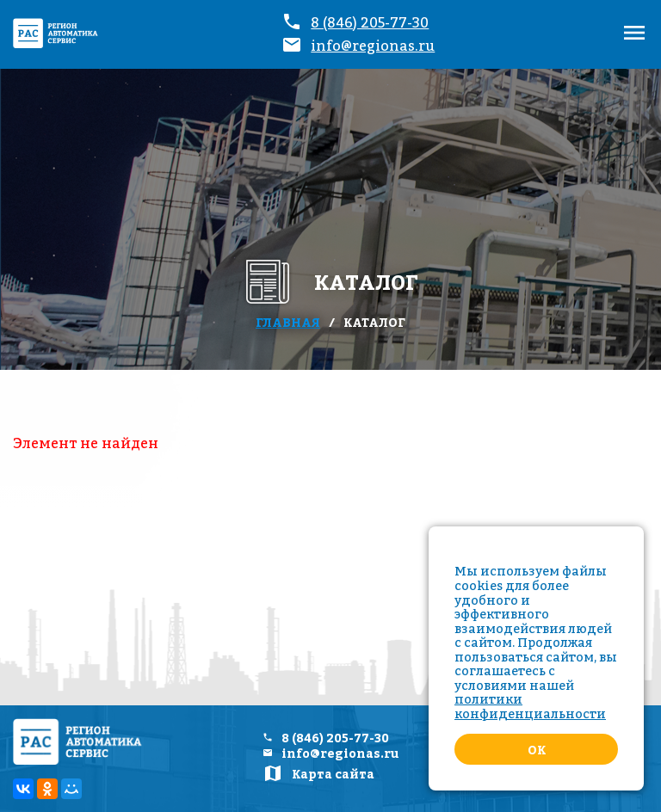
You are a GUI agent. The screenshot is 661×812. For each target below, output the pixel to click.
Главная (288, 322)
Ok (537, 750)
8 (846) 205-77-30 (370, 22)
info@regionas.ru (373, 46)
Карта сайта (333, 774)
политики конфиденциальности (530, 706)
